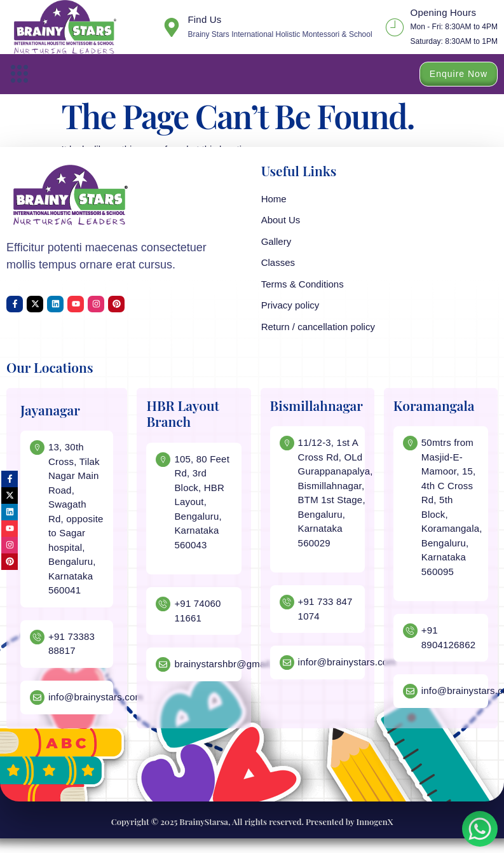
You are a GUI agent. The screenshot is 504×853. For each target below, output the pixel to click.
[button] (20, 74)
